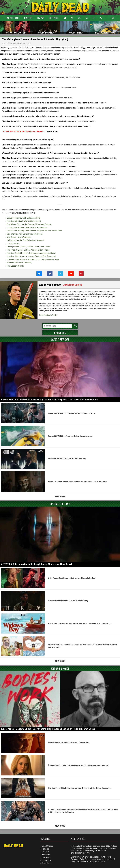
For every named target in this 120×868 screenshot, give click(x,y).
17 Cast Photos (13, 243)
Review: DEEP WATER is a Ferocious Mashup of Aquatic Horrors (70, 436)
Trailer (9, 247)
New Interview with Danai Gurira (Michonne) (25, 234)
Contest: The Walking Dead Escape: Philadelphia (27, 227)
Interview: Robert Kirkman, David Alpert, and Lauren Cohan (31, 253)
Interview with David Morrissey (19, 263)
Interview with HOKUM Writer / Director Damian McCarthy (68, 601)
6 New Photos (44, 250)
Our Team (46, 857)
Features (28, 18)
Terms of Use (100, 861)
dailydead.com (96, 857)
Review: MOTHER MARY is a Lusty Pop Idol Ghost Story (67, 459)
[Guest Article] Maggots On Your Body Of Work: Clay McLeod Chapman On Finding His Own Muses (48, 729)
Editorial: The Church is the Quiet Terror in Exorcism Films (69, 743)
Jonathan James (24, 44)
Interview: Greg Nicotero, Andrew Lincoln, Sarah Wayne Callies (33, 259)
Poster (23, 247)
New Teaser (45, 247)
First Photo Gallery (14, 250)
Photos (16, 247)
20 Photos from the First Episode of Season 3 (25, 240)
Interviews (54, 18)
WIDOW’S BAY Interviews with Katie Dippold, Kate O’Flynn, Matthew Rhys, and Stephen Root (80, 623)
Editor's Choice (60, 668)
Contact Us (46, 860)
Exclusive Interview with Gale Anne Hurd (23, 218)
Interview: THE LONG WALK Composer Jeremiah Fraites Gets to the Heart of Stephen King (80, 788)
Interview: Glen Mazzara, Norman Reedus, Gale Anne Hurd (31, 256)
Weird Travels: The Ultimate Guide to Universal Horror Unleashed (72, 578)
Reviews (41, 18)
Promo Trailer (33, 247)
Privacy (90, 861)
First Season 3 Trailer (15, 266)
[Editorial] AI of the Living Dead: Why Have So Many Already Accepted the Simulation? (78, 765)
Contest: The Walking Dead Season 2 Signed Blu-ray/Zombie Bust (34, 231)
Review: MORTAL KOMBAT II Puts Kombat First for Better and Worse (72, 413)
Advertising (46, 863)
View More (60, 496)
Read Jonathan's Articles (48, 315)
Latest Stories (13, 18)
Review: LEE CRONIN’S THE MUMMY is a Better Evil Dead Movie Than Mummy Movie (78, 482)
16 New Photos (30, 250)
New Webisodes (24, 237)
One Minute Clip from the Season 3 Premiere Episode (29, 224)
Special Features (60, 504)
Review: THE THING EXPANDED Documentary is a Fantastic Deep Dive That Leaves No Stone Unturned (50, 400)
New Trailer (11, 237)
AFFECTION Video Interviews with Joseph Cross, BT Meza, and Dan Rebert (37, 564)
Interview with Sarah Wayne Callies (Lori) (24, 221)
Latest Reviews (60, 339)
